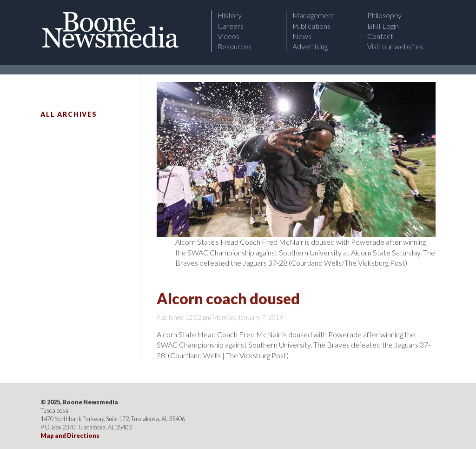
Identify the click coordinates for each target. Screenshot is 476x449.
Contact (380, 36)
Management (314, 15)
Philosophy (384, 15)
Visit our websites (395, 46)
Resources (235, 46)
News (302, 36)
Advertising (310, 46)
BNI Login (383, 26)
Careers (231, 26)
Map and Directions (70, 436)
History (230, 15)
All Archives (69, 114)
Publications (311, 26)
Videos (228, 36)
